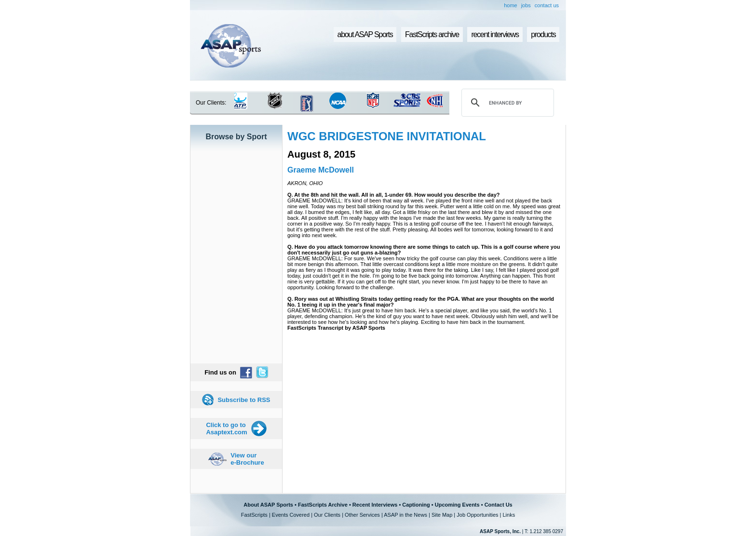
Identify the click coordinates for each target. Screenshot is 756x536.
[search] (506, 103)
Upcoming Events (457, 505)
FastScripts (254, 515)
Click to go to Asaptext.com (226, 429)
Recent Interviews (375, 505)
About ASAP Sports (268, 505)
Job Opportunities (477, 515)
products (543, 34)
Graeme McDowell (321, 170)
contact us (547, 5)
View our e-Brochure (247, 459)
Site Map (442, 515)
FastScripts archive (432, 34)
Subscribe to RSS (244, 400)
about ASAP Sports (365, 34)
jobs (526, 5)
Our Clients (327, 515)
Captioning (416, 505)
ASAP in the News (405, 515)
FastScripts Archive (323, 505)
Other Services (362, 515)
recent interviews (495, 34)
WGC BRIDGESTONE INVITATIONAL (387, 136)
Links (509, 515)
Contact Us (499, 505)
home (511, 5)
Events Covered (291, 515)
